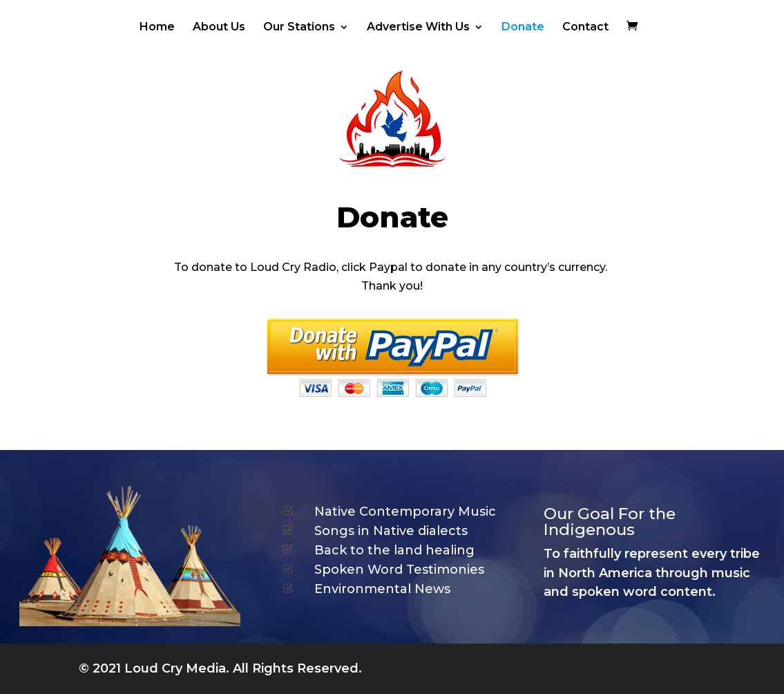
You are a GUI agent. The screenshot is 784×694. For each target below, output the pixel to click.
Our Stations (299, 28)
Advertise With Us (418, 28)
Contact (585, 28)
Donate (523, 28)
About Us (219, 28)
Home (157, 28)
